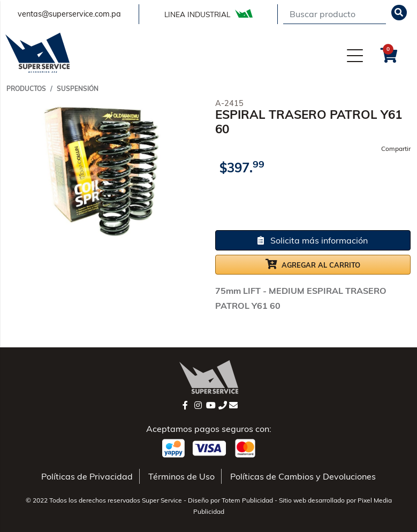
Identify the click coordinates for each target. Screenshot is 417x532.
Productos (26, 89)
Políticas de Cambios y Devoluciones (303, 476)
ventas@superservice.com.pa (69, 14)
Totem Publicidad (247, 500)
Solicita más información (313, 240)
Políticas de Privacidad (87, 476)
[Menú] (355, 55)
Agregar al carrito (313, 264)
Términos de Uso (181, 476)
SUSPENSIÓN (78, 89)
